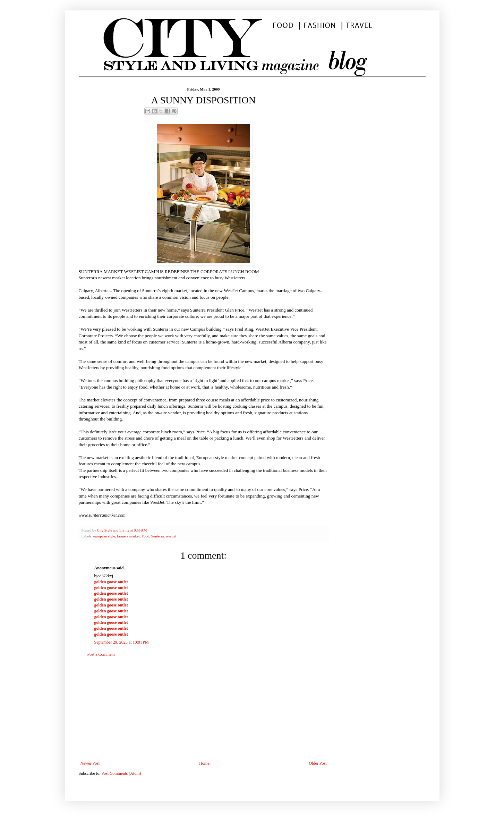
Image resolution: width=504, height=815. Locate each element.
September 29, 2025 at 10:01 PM (122, 642)
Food (145, 536)
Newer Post (90, 763)
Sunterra (158, 536)
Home (204, 763)
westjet (171, 536)
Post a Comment (101, 654)
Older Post (318, 763)
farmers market (128, 536)
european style (104, 536)
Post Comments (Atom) (121, 773)
